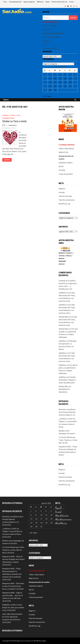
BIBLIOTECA (47, 29)
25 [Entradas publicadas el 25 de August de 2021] (60, 86)
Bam (44, 641)
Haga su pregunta (29, 2)
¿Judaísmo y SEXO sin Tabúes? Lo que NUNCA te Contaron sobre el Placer (12, 531)
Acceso (72, 2)
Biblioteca (40, 2)
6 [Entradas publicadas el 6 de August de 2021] (70, 75)
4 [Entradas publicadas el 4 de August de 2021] (60, 75)
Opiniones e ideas (8, 118)
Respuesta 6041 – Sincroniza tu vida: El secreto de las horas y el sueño (13, 586)
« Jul (44, 96)
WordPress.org (64, 204)
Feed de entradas (65, 196)
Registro (62, 189)
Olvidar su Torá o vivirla (14, 121)
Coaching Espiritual (15, 2)
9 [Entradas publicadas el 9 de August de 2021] (50, 78)
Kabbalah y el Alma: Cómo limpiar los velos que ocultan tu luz (13, 607)
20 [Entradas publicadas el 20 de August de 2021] (70, 82)
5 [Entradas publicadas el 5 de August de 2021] (65, 75)
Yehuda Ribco (13, 125)
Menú (6, 100)
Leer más (7, 160)
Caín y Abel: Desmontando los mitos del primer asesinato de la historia (12, 617)
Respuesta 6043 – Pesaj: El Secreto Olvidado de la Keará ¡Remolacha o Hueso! (13, 559)
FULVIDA (46, 41)
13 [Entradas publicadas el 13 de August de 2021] (70, 78)
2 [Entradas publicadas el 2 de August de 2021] (50, 75)
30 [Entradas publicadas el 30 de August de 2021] (50, 90)
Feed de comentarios (67, 200)
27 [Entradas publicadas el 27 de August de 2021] (70, 86)
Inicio (5, 2)
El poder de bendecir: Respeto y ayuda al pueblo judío (67, 380)
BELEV (45, 45)
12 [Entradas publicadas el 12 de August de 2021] (65, 78)
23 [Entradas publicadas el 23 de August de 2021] (50, 86)
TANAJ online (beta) (50, 26)
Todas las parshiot (50, 48)
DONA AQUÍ (68, 131)
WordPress (38, 641)
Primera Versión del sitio (59, 2)
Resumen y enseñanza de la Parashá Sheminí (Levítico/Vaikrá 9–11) (67, 412)
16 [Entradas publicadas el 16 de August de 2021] (50, 82)
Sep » (49, 96)
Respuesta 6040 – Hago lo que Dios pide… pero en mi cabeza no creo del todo (13, 595)
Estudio (13, 115)
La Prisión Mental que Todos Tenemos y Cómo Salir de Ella (68, 440)
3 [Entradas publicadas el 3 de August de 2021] (55, 75)
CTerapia (5, 115)
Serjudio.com (19, 641)
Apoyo (48, 2)
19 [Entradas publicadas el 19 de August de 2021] (65, 82)
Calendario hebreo (66, 163)
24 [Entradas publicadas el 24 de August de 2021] (55, 86)
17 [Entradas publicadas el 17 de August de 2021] (55, 82)
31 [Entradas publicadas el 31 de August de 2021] (55, 90)
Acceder (62, 192)
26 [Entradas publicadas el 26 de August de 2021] (65, 86)
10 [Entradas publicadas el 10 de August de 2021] (55, 78)
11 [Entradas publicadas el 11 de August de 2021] (60, 78)
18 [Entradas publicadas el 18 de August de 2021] (60, 82)
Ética (18, 115)
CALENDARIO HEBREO (51, 37)
